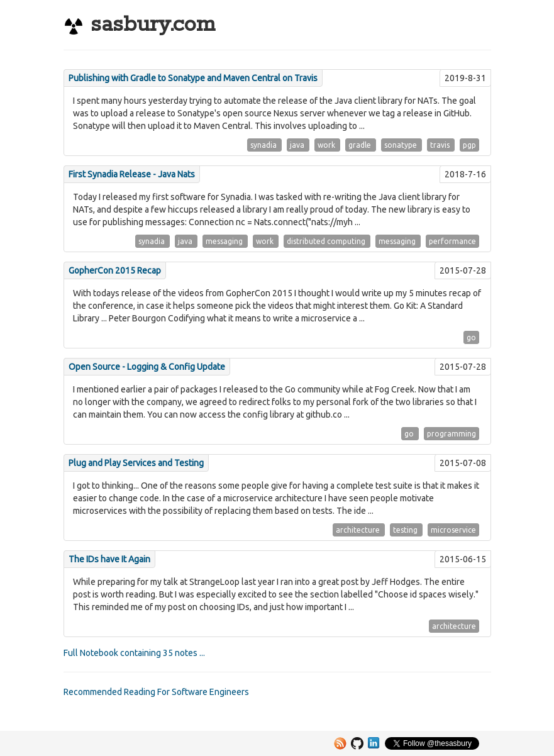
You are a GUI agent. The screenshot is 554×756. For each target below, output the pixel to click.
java (298, 145)
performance (452, 241)
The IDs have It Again (109, 559)
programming (452, 434)
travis (441, 145)
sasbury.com (139, 25)
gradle (361, 145)
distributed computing (327, 241)
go (471, 337)
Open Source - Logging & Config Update (147, 367)
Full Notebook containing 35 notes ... (134, 653)
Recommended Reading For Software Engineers (156, 692)
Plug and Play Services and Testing (136, 463)
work (327, 145)
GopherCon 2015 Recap (115, 270)
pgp (469, 145)
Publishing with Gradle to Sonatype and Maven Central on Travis (193, 78)
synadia (264, 145)
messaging (225, 241)
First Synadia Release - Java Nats (132, 174)
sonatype (402, 145)
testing (406, 530)
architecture (359, 530)
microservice (453, 530)
